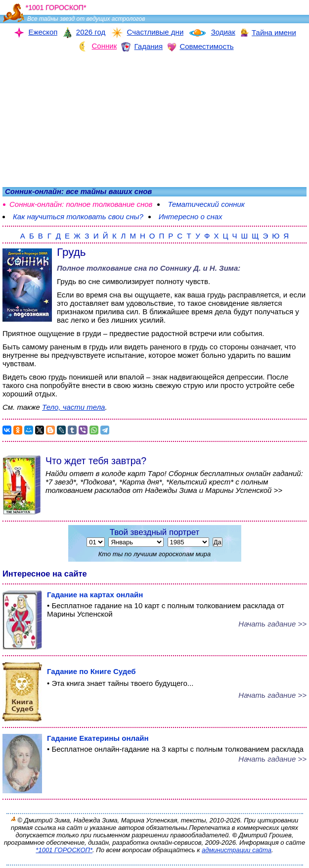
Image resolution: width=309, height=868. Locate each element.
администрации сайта (237, 850)
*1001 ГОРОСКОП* (64, 850)
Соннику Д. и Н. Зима (199, 268)
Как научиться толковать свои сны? (78, 217)
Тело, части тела (73, 407)
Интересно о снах (191, 217)
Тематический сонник (206, 204)
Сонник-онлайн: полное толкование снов (81, 204)
